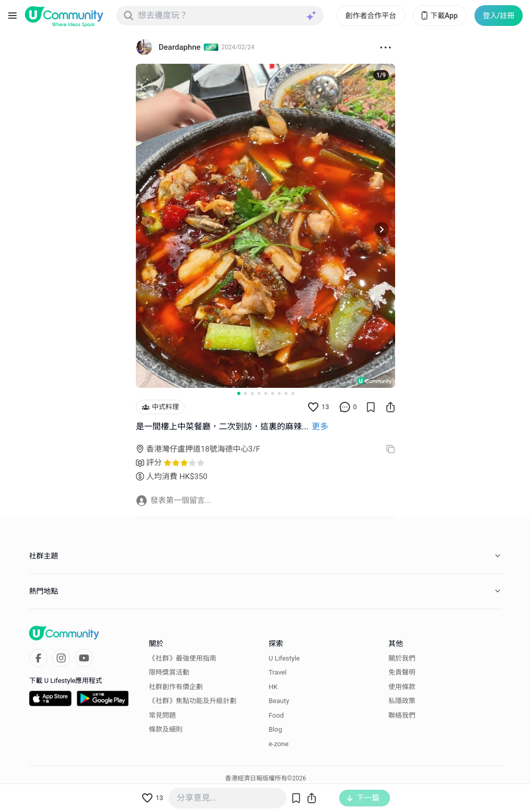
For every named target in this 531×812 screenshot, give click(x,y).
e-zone (278, 744)
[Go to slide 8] (286, 393)
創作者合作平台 (371, 16)
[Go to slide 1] (239, 393)
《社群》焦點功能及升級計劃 (193, 701)
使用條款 (402, 687)
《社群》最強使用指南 (183, 658)
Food (276, 715)
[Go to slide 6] (273, 393)
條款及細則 (166, 729)
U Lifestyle (284, 658)
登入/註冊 (499, 16)
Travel (278, 672)
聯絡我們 (402, 715)
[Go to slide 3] (252, 393)
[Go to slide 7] (279, 393)
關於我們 (402, 658)
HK (273, 687)
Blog (275, 729)
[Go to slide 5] (266, 393)
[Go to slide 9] (293, 393)
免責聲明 (402, 672)
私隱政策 (402, 701)
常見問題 (162, 715)
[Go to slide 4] (259, 393)
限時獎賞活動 (169, 672)
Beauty (279, 701)
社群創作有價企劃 (176, 687)
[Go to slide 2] (246, 393)
